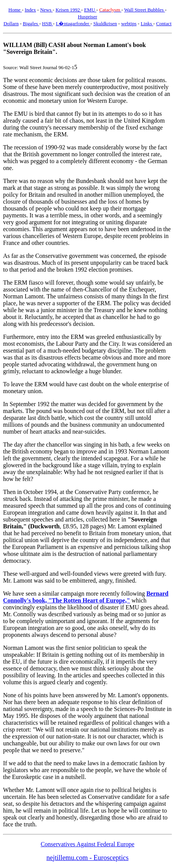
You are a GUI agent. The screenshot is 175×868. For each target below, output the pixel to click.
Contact (164, 23)
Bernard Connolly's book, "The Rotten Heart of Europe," (86, 597)
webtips (129, 23)
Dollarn (11, 23)
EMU (90, 10)
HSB (47, 23)
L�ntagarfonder (73, 23)
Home (15, 10)
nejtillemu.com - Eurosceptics (87, 858)
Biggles (31, 23)
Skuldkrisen (105, 23)
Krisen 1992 (68, 10)
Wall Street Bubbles (145, 10)
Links (147, 23)
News (46, 10)
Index (31, 10)
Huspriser (87, 17)
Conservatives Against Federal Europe (88, 844)
